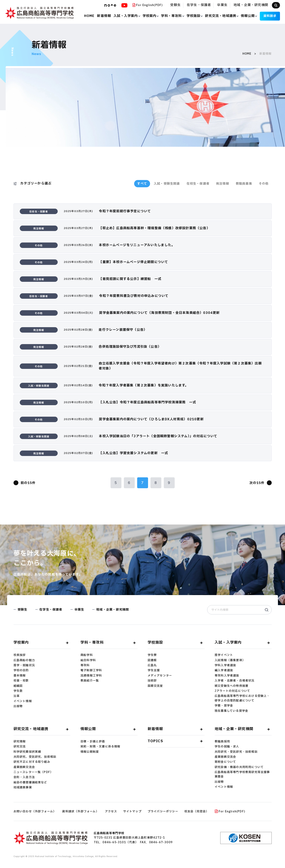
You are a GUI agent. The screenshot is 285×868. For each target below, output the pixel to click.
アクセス (111, 811)
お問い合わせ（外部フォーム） (35, 811)
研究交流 (20, 747)
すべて (142, 184)
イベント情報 (23, 701)
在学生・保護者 (199, 5)
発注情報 (223, 184)
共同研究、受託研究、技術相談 (35, 757)
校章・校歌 (21, 681)
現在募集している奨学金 (231, 711)
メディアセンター (160, 676)
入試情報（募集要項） (230, 660)
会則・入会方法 (24, 777)
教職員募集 (244, 184)
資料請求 (270, 16)
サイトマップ (132, 811)
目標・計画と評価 (93, 742)
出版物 (18, 706)
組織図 (18, 686)
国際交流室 (155, 686)
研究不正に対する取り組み (32, 762)
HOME (247, 54)
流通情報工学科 (91, 676)
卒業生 (222, 5)
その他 (264, 184)
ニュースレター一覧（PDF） (33, 772)
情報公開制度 (90, 752)
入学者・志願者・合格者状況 (235, 681)
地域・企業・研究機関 (251, 5)
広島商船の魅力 (24, 660)
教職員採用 (222, 742)
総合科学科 (88, 660)
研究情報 (20, 742)
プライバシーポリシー (163, 811)
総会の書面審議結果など (30, 782)
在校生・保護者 (198, 184)
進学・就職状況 (24, 665)
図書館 (152, 660)
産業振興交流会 (24, 767)
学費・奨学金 (224, 706)
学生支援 (154, 670)
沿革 (17, 696)
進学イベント (224, 655)
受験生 (175, 5)
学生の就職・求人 (227, 747)
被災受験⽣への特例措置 (231, 686)
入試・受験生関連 (167, 184)
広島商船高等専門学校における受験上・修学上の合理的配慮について (242, 698)
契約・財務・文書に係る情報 (100, 747)
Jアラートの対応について (232, 691)
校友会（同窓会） (197, 811)
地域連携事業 (23, 787)
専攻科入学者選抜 (227, 676)
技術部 (152, 681)
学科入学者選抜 (225, 665)
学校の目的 (21, 670)
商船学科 (87, 655)
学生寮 (152, 655)
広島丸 (152, 665)
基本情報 (20, 676)
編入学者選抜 (224, 670)
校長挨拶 (20, 655)
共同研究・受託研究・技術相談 (236, 752)
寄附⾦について (225, 762)
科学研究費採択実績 (27, 752)
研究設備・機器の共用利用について (239, 767)
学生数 (18, 691)
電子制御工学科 (91, 670)
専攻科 (85, 665)
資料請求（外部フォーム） (80, 811)
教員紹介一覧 (90, 681)
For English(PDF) (148, 5)
